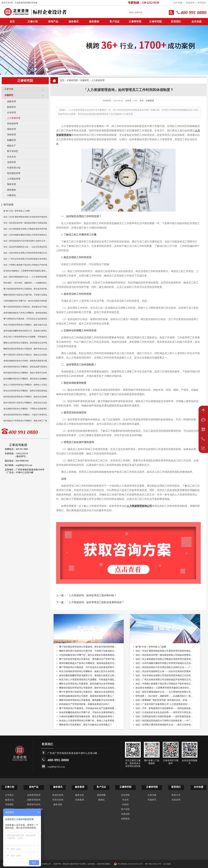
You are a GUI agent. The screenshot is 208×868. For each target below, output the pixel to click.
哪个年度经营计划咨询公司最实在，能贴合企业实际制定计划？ (26, 355)
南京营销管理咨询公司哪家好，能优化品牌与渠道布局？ (26, 367)
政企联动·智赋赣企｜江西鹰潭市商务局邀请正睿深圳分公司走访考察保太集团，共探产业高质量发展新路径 (26, 271)
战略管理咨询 (34, 800)
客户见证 (115, 22)
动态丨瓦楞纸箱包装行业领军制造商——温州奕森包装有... (164, 716)
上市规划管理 (14, 179)
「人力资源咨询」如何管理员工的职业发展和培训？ (95, 602)
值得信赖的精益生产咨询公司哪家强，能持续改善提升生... (88, 663)
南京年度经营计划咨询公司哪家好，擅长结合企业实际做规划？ (26, 403)
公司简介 (9, 795)
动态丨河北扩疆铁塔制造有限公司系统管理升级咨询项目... (164, 651)
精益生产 (12, 146)
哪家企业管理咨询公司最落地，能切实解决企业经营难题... (88, 684)
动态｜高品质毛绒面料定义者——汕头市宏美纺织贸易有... (164, 671)
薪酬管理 (12, 140)
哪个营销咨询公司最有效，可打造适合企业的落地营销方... (88, 667)
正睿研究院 (156, 22)
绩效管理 (12, 129)
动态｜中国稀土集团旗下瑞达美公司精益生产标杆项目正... (164, 684)
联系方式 (176, 795)
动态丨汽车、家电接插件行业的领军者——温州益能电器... (164, 708)
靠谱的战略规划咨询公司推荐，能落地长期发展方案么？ (26, 361)
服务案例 (94, 22)
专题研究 (26, 96)
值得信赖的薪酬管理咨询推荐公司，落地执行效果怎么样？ (26, 331)
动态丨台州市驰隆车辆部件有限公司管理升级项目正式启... (164, 663)
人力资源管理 (14, 118)
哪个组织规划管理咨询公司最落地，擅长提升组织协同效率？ (26, 289)
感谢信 (101, 800)
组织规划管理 (14, 173)
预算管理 (12, 184)
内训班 (125, 805)
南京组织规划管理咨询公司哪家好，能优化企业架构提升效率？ (26, 397)
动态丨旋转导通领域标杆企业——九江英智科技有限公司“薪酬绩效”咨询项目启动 (26, 277)
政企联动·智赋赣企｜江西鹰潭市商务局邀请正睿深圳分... (163, 688)
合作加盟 (178, 3)
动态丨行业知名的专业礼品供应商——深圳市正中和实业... (164, 712)
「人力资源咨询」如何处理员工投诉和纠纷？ (91, 595)
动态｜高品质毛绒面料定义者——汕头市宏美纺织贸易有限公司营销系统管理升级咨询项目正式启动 (26, 247)
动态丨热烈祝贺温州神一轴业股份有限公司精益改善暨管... (164, 655)
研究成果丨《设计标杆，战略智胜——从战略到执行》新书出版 (26, 283)
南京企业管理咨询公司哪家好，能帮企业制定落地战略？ (26, 391)
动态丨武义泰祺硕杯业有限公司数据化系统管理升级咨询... (164, 659)
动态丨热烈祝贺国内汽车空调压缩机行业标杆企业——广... (164, 667)
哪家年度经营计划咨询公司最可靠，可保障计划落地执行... (88, 651)
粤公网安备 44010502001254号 (128, 864)
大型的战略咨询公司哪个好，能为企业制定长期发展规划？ (26, 301)
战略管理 (12, 102)
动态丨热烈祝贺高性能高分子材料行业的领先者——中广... (164, 721)
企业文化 (12, 157)
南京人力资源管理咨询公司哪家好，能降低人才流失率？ (26, 385)
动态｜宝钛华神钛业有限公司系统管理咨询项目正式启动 (26, 253)
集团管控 (12, 107)
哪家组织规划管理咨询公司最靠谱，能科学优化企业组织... (88, 688)
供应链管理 (13, 124)
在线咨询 (190, 3)
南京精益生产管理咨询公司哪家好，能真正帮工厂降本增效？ (26, 421)
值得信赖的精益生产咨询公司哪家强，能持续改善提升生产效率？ (26, 313)
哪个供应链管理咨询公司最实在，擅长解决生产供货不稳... (88, 659)
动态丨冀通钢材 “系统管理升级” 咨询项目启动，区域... (162, 700)
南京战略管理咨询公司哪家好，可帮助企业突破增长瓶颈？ (26, 409)
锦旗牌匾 (101, 795)
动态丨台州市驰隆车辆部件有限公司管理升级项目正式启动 (26, 235)
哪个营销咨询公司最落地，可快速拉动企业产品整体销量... (88, 708)
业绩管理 (12, 162)
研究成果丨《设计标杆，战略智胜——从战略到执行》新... (164, 696)
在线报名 (125, 819)
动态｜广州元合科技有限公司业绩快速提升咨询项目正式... (164, 680)
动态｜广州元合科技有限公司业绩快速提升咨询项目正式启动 (26, 259)
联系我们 (202, 3)
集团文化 (9, 800)
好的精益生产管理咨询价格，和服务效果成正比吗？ (84, 704)
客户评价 (125, 809)
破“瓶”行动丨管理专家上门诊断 (17, 211)
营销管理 (12, 135)
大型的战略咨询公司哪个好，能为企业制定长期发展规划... (88, 655)
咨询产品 (53, 22)
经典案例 (80, 800)
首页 (62, 80)
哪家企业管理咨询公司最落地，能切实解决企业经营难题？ (26, 343)
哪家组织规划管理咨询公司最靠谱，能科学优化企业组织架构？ (26, 349)
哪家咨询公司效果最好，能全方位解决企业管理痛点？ (86, 725)
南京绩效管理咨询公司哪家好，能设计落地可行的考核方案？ (26, 373)
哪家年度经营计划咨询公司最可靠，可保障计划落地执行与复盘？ (26, 295)
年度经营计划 (14, 168)
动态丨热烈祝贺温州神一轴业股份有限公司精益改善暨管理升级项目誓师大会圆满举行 (26, 223)
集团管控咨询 (34, 805)
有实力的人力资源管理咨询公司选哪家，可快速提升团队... (88, 680)
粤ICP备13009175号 (153, 864)
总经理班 (125, 795)
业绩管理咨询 (34, 795)
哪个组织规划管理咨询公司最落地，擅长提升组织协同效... (88, 647)
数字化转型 (13, 151)
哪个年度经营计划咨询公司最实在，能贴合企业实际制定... (88, 692)
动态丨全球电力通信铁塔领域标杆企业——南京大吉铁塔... (164, 725)
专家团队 (9, 805)
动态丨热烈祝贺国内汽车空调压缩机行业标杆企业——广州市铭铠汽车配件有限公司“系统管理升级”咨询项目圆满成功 (26, 241)
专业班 (125, 800)
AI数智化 (12, 195)
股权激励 (12, 190)
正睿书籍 (26, 90)
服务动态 (80, 795)
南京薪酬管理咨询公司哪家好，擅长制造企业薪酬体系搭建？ (26, 379)
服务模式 (74, 22)
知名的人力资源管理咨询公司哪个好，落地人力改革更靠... (88, 721)
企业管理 (12, 113)
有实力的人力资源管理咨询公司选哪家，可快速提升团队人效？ (26, 337)
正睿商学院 (135, 22)
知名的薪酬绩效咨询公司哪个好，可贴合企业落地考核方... (88, 712)
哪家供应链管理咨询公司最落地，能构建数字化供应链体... (88, 700)
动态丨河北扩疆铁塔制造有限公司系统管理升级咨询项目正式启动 (26, 217)
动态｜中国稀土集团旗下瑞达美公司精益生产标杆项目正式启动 (26, 265)
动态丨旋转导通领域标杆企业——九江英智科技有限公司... (164, 692)
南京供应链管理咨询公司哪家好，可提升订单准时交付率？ (26, 415)
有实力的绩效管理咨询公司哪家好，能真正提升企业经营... (88, 671)
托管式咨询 (58, 800)
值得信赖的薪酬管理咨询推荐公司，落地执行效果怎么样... (88, 675)
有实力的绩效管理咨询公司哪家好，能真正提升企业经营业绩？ (26, 325)
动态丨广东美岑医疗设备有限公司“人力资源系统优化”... (163, 704)
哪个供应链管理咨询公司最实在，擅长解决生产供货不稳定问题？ (26, 307)
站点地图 (167, 864)
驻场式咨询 (58, 795)
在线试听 (125, 814)
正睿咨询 (150, 101)
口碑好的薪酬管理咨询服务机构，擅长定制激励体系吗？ (87, 716)
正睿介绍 (9, 787)
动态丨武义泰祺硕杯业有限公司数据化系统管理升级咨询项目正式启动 (26, 229)
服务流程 (58, 805)
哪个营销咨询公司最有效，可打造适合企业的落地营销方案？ (26, 319)
